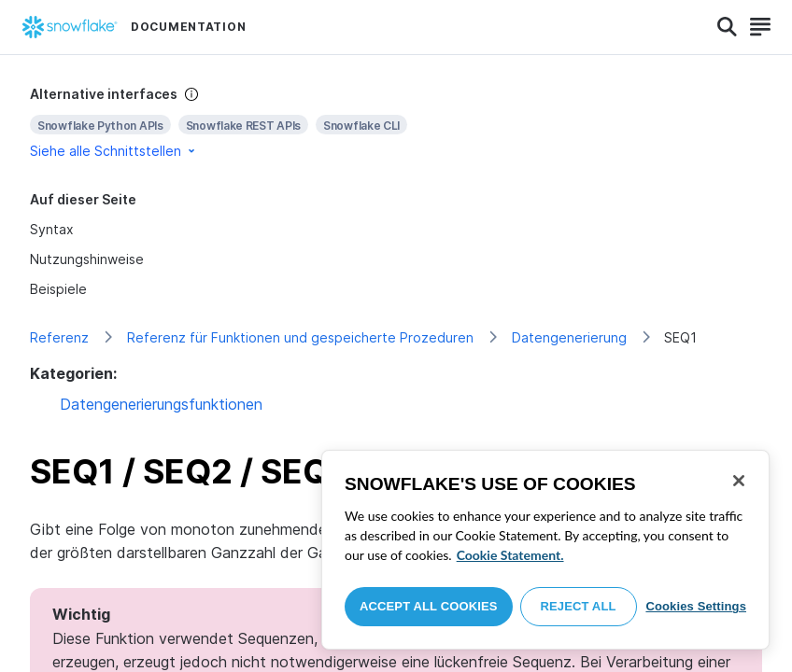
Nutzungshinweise (87, 259)
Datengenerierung (569, 337)
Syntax (52, 229)
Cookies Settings (696, 606)
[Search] (727, 27)
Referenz (59, 337)
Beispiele (58, 289)
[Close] (739, 481)
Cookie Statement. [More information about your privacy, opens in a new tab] (510, 555)
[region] (545, 550)
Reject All (579, 606)
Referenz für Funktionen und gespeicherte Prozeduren (300, 337)
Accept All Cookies (429, 606)
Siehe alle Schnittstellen (114, 151)
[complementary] (396, 123)
